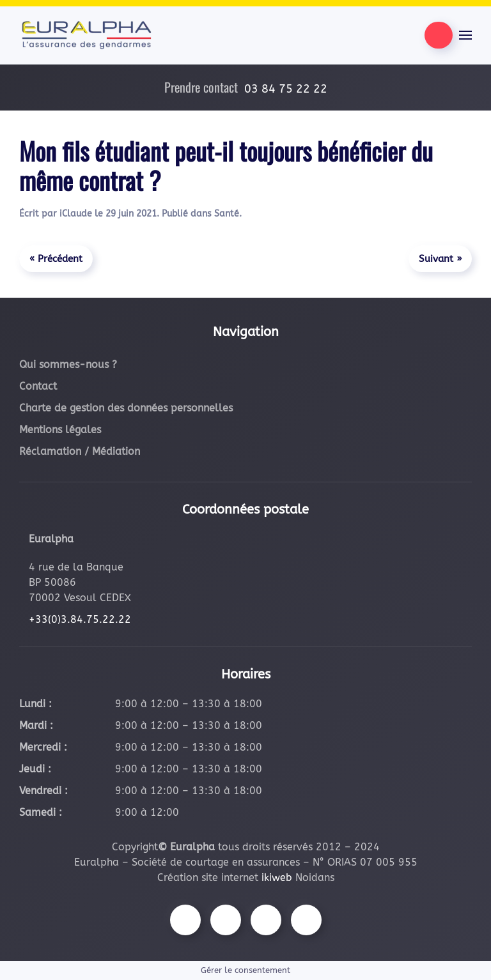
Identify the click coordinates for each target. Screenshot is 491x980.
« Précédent (56, 259)
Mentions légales (60, 430)
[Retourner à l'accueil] (86, 35)
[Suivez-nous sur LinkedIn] (306, 920)
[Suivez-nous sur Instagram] (226, 920)
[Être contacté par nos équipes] (439, 35)
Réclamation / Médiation (80, 451)
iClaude (76, 214)
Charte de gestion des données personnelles (126, 408)
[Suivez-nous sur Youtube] (266, 920)
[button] (465, 35)
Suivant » (440, 259)
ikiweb (277, 877)
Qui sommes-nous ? (68, 364)
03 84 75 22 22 (286, 89)
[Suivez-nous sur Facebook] (185, 920)
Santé (227, 214)
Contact (38, 386)
